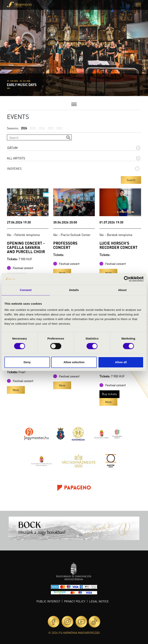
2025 (33, 128)
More (62, 273)
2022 (59, 128)
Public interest (48, 601)
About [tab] (122, 290)
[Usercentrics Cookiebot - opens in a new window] (127, 279)
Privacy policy (75, 601)
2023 (50, 128)
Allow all (121, 362)
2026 (24, 128)
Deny (27, 362)
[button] (138, 5)
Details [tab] (74, 290)
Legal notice (99, 601)
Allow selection (74, 362)
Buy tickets (109, 394)
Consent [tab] (26, 290)
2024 (42, 128)
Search (131, 180)
